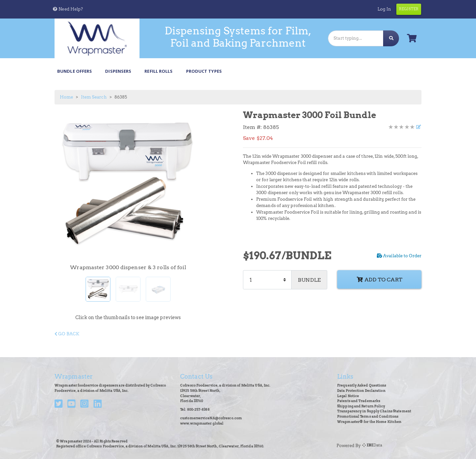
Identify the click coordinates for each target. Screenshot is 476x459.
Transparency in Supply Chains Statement (374, 411)
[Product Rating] (401, 127)
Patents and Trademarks (359, 401)
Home (66, 97)
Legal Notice (348, 396)
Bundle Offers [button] (75, 71)
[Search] (356, 38)
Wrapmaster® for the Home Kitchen (369, 422)
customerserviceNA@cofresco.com (211, 418)
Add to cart (379, 279)
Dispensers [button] (118, 71)
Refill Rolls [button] (159, 71)
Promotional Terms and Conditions (368, 417)
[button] (68, 9)
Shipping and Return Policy (361, 406)
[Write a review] (418, 127)
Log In (384, 9)
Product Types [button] (204, 71)
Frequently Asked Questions (362, 385)
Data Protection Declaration (361, 391)
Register (409, 9)
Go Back (67, 334)
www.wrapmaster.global (202, 423)
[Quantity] (267, 280)
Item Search (94, 97)
